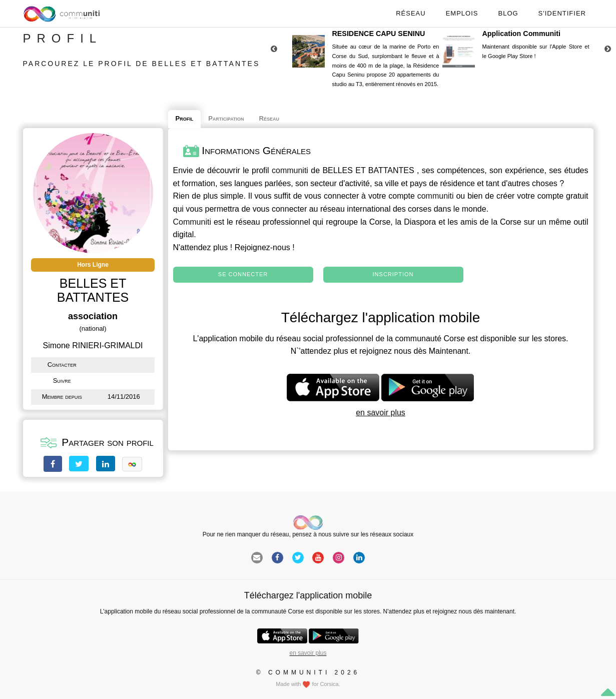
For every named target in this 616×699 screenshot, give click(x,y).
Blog (508, 13)
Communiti (192, 222)
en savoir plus (381, 413)
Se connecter (243, 274)
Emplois (462, 13)
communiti (290, 170)
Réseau (411, 13)
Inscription (393, 274)
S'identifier (562, 13)
